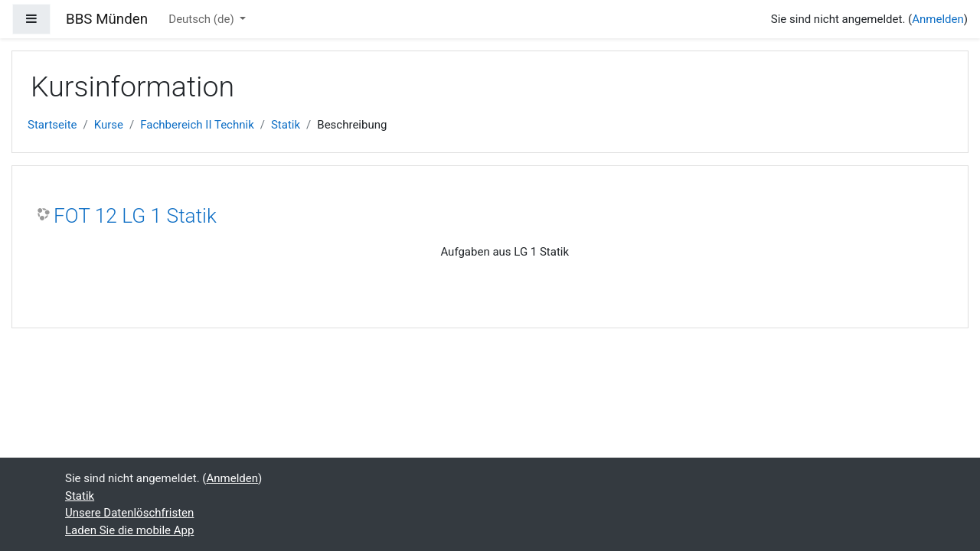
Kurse (109, 125)
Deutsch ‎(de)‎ (203, 19)
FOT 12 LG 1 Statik (135, 216)
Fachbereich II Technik (197, 125)
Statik (286, 125)
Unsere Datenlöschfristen (129, 513)
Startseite (52, 125)
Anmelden (938, 19)
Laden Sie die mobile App (129, 530)
